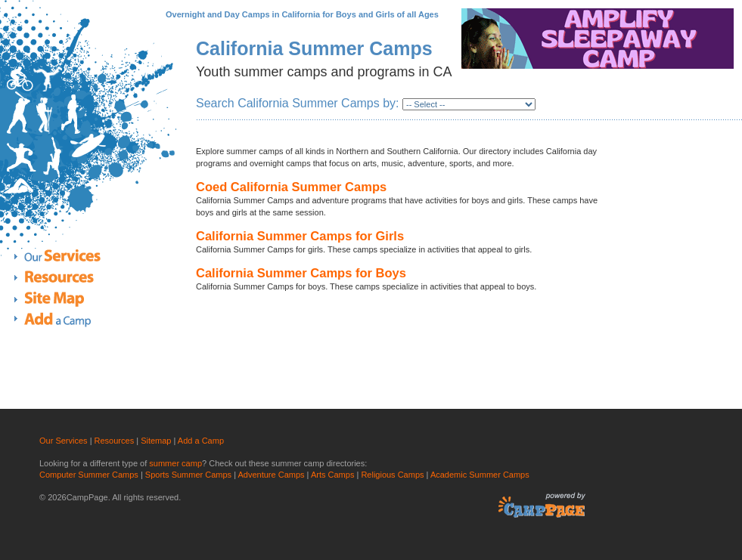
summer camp (175, 463)
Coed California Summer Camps (291, 187)
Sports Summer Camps (188, 475)
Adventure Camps (272, 475)
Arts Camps (332, 475)
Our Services (69, 258)
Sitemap (156, 441)
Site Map (69, 298)
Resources (69, 277)
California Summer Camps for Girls (300, 236)
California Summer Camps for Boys (301, 273)
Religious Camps (392, 475)
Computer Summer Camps (89, 475)
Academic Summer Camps (480, 475)
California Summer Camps (314, 48)
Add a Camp (69, 319)
